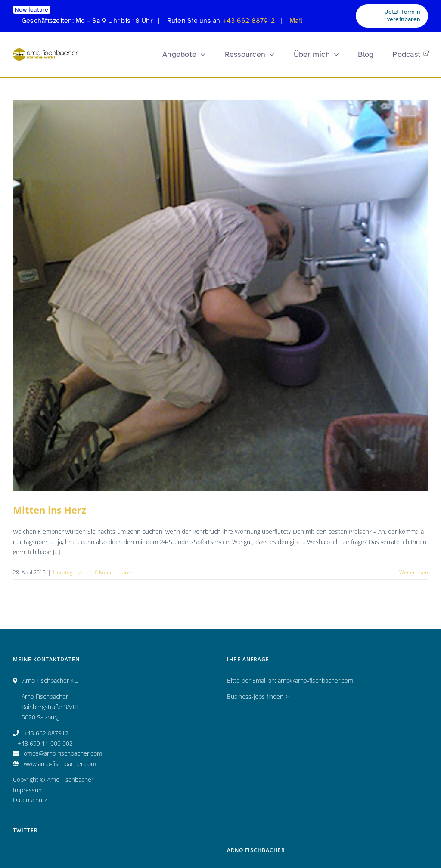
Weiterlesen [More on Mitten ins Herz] (414, 572)
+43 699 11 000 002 (45, 743)
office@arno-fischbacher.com (63, 753)
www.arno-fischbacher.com (60, 764)
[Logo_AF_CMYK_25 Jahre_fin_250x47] (45, 51)
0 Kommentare (112, 572)
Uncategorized (70, 572)
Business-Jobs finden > (258, 696)
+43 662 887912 (248, 21)
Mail (296, 21)
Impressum (28, 790)
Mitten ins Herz (50, 510)
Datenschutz (30, 800)
